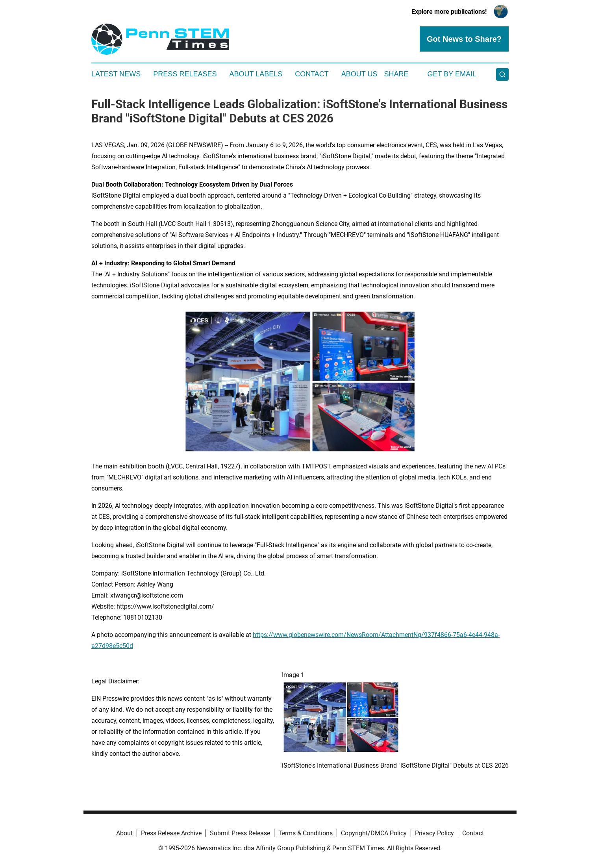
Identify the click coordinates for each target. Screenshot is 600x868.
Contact (312, 74)
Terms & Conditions (306, 833)
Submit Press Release (240, 833)
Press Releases (185, 74)
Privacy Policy (434, 833)
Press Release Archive (171, 833)
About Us (359, 74)
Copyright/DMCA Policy (374, 833)
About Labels (256, 74)
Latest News (116, 74)
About (124, 833)
